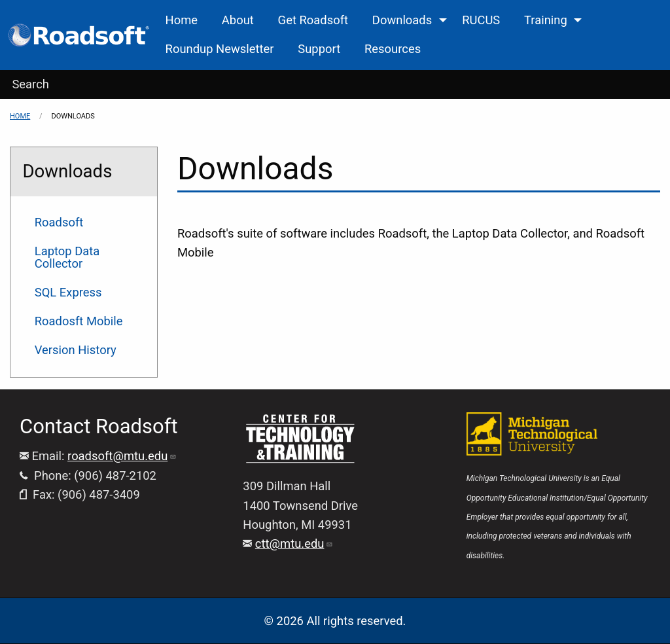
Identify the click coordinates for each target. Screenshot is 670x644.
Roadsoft (59, 222)
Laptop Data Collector (67, 257)
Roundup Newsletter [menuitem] (220, 49)
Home (20, 116)
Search (30, 84)
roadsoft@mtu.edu (122, 456)
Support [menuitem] (319, 49)
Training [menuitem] (546, 20)
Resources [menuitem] (393, 49)
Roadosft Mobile (79, 321)
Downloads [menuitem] (402, 20)
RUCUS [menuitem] (481, 20)
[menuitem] (79, 35)
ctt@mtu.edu (294, 544)
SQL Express (68, 292)
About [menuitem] (238, 20)
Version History (76, 350)
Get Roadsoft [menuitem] (313, 20)
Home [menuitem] (182, 20)
